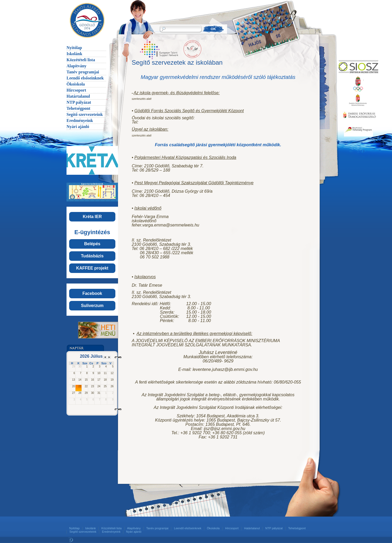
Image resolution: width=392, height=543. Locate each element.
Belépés (92, 244)
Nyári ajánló (78, 127)
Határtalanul (78, 96)
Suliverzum (92, 306)
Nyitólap (74, 48)
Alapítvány (77, 66)
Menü (92, 330)
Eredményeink (80, 121)
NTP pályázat (79, 102)
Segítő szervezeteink (85, 114)
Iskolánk (74, 54)
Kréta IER (92, 217)
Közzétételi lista (81, 60)
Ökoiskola (76, 84)
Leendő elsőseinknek (85, 78)
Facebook (92, 293)
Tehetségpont (78, 108)
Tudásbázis (92, 256)
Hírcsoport (76, 90)
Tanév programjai (83, 72)
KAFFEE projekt (92, 268)
